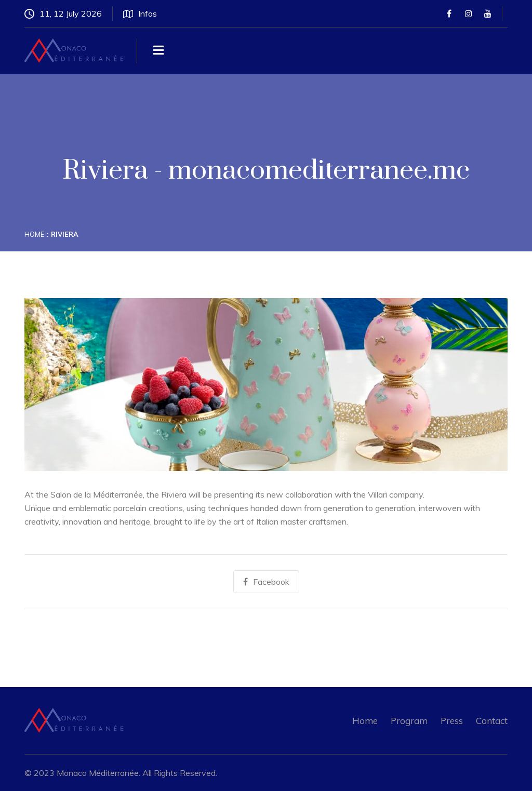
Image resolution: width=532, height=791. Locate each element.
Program (409, 721)
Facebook (266, 582)
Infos (140, 14)
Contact (492, 721)
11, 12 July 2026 (63, 14)
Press (452, 721)
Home (34, 234)
